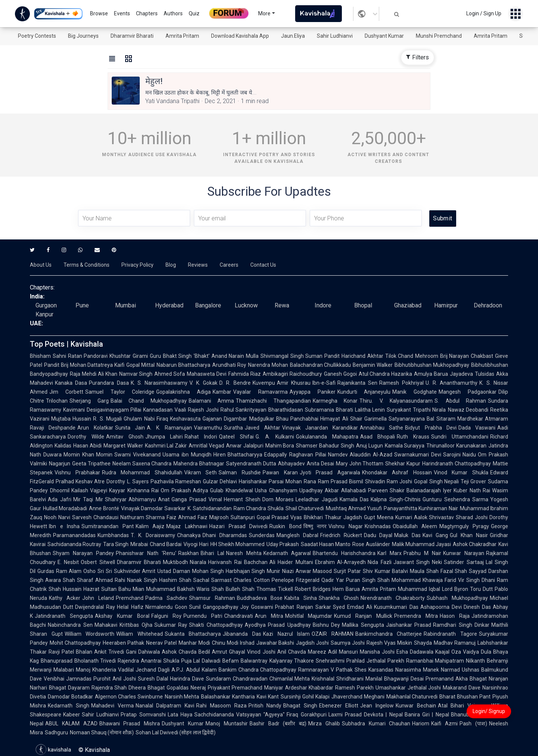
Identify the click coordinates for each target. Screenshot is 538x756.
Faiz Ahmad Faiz (187, 517)
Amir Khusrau (294, 383)
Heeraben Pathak (123, 643)
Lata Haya (180, 715)
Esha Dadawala (415, 652)
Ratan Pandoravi (88, 356)
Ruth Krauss (413, 437)
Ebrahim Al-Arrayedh (340, 562)
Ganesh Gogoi (340, 374)
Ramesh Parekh (354, 688)
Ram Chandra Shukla (259, 508)
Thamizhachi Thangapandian (273, 401)
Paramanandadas (74, 535)
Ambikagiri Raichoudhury (292, 374)
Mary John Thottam (360, 464)
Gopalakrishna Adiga (183, 392)
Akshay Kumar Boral (122, 616)
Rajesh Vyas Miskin (389, 643)
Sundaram (218, 679)
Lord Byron (455, 589)
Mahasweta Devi (207, 374)
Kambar (222, 392)
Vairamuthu (208, 428)
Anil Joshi (124, 679)
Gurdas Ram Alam (59, 571)
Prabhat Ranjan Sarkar (303, 607)
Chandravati (239, 616)
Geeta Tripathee (91, 464)
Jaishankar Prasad (409, 625)
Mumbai (126, 305)
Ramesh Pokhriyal (401, 383)
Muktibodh (175, 562)
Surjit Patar (347, 571)
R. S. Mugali (107, 419)
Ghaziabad (408, 305)
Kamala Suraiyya (405, 446)
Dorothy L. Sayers (127, 481)
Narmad (450, 670)
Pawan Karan (280, 472)
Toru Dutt (481, 589)
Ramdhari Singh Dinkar (461, 625)
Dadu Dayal (378, 535)
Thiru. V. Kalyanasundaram (396, 401)
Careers (229, 265)
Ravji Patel (61, 652)
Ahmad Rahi (110, 580)
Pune (82, 305)
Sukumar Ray (171, 625)
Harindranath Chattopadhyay (457, 464)
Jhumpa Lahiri (164, 437)
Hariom (421, 724)
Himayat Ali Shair (341, 419)
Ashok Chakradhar (475, 544)
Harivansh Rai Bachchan (238, 562)
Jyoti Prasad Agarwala (330, 472)
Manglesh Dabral (297, 535)
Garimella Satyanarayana (395, 419)
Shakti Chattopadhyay (216, 625)
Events (122, 13)
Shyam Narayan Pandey (83, 553)
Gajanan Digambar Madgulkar (238, 419)
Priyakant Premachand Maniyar (245, 688)
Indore (323, 305)
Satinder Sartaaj (464, 562)
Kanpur (44, 314)
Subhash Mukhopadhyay (457, 598)
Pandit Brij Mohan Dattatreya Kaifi (84, 365)
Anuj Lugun (370, 446)
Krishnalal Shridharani (338, 679)
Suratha (233, 428)
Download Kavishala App (240, 36)
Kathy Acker (65, 598)
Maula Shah (424, 571)
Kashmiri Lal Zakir (166, 446)
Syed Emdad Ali (353, 607)
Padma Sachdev (166, 598)
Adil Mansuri (343, 652)
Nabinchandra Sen (70, 625)
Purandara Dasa (109, 383)
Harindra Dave (187, 679)
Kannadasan (158, 410)
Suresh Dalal (153, 679)
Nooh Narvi (57, 517)
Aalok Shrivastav (434, 517)
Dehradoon (488, 305)
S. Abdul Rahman (460, 401)
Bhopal (363, 305)
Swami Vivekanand (137, 455)
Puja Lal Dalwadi (201, 661)
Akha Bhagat (471, 679)
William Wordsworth (90, 634)
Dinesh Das (477, 607)
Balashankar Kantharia (228, 697)
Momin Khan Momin (88, 455)
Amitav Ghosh (125, 437)
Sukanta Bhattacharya (193, 634)
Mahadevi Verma (112, 706)
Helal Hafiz (130, 607)
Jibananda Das (242, 634)
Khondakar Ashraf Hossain (397, 472)
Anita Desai (320, 464)
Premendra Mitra (416, 616)
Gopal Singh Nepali (436, 481)
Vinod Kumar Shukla (461, 472)
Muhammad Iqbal (419, 589)
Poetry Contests (37, 36)
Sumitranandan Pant (108, 526)
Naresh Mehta (244, 553)
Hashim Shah (175, 580)
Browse (99, 13)
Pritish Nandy (265, 706)
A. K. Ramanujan (170, 428)
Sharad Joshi (472, 517)
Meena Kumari (395, 517)
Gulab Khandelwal (231, 490)
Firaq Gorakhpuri (306, 715)
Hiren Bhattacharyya (238, 455)
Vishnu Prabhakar (77, 472)
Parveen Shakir (387, 490)
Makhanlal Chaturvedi (412, 697)
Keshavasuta (185, 419)
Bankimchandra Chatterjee (389, 634)
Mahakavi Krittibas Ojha (123, 625)
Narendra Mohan (268, 365)
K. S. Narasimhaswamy (159, 383)
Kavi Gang (435, 535)
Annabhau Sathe (381, 428)
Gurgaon (46, 305)
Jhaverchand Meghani (358, 697)
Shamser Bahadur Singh (325, 446)
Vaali (180, 410)
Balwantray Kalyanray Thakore (277, 661)
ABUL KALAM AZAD (71, 724)
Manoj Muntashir (227, 724)
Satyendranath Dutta (251, 464)
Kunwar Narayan (464, 553)
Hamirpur (446, 305)
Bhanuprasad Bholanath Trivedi (78, 661)
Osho (89, 571)
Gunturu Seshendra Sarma (455, 499)
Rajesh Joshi (203, 410)
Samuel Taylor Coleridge (120, 392)
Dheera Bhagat (147, 688)
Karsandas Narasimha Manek (404, 670)
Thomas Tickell (275, 589)
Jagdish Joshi (312, 643)
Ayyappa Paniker (313, 392)
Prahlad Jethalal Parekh (375, 661)
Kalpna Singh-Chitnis (396, 499)
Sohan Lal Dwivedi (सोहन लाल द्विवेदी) (176, 732)
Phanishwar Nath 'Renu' (146, 553)
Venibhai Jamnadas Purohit (77, 679)
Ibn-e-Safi (324, 383)
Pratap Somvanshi (143, 715)
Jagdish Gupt (359, 517)
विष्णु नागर (315, 526)
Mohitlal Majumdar (309, 616)
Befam (231, 661)
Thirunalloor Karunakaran (456, 446)
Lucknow (246, 305)
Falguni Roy (166, 616)
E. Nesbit (68, 562)
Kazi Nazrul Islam (286, 634)
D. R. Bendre (235, 383)
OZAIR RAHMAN (333, 634)
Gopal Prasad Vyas (279, 517)
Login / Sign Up (484, 13)
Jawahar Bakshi (275, 643)
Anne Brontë (104, 508)
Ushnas (471, 670)
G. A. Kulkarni (275, 437)
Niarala (198, 562)
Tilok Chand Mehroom (412, 356)
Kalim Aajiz (150, 526)
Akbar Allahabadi (345, 490)
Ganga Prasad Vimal (197, 499)
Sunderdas (262, 535)
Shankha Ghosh (339, 598)
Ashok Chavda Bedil (186, 652)
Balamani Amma (211, 401)
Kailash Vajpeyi (89, 490)
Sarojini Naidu (460, 455)
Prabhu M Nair (422, 553)
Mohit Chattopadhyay (75, 643)
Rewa (282, 305)
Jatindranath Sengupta (64, 616)
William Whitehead (140, 634)
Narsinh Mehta (182, 697)
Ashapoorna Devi (441, 607)
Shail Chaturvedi (305, 508)
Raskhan (188, 553)
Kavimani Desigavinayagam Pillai (102, 410)
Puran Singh (361, 580)
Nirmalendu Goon (166, 607)
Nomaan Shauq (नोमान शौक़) (102, 732)
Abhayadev (291, 464)
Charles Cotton (251, 580)
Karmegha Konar (335, 401)
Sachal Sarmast (212, 580)
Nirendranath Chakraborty (393, 598)
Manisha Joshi (377, 652)
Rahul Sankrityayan (244, 410)
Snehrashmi (330, 661)
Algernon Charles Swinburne (129, 697)
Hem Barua (346, 589)
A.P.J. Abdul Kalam (194, 670)
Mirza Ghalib (324, 724)
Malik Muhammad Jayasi (421, 544)
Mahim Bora (280, 446)
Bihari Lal (212, 553)
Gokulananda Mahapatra (327, 437)
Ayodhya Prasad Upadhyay (278, 625)
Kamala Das (354, 499)
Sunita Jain (130, 428)
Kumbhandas (113, 535)
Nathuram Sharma (143, 517)
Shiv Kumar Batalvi (385, 571)
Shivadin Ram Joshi (389, 481)
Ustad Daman (174, 571)
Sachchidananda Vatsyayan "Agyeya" (240, 715)
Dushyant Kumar (384, 36)
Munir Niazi (280, 571)
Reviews (198, 265)
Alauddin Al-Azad (371, 455)
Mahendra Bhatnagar (199, 464)
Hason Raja (455, 616)
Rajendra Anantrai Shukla (148, 661)
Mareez (317, 652)
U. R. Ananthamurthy (452, 383)
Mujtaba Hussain (71, 419)
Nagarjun (60, 464)
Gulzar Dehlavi (220, 481)
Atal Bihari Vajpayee (464, 706)
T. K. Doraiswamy (153, 535)
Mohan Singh (208, 571)
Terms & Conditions (86, 265)
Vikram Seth (201, 472)
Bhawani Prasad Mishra (130, 724)
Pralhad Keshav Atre (80, 481)
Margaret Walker (123, 446)
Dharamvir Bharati (132, 36)
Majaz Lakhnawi (187, 526)
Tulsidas (485, 374)
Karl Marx (389, 553)
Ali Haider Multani (291, 562)
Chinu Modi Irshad (233, 643)
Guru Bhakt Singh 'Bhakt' (180, 356)
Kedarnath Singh (69, 706)
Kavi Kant (268, 697)
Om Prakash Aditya (184, 490)
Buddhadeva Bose (260, 598)
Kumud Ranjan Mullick (363, 616)
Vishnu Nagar (346, 526)
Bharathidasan (286, 410)
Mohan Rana (301, 481)
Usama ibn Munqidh (187, 455)
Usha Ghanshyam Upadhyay (289, 490)
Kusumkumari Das (396, 607)
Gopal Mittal (140, 365)
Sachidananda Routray (74, 544)
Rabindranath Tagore (450, 634)
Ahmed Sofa (170, 374)
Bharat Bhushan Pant (465, 697)
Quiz (194, 13)
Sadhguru (56, 732)
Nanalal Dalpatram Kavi (165, 706)
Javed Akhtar (262, 428)
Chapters (147, 13)
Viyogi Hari (196, 544)
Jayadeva (461, 374)
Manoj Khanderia (96, 670)
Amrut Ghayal (228, 652)
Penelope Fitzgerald (296, 580)
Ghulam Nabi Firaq (146, 419)
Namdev (338, 455)
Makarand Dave (462, 688)
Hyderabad (169, 305)
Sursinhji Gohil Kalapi (305, 697)
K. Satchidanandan (210, 508)
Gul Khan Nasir (469, 535)
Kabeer (72, 715)
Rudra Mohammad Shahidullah (142, 472)
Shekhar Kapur (403, 464)
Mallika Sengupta (363, 625)
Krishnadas (378, 526)
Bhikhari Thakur (323, 517)
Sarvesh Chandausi (95, 517)
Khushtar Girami (129, 356)
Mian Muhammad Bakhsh (164, 589)
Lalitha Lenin (370, 410)
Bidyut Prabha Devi (431, 428)
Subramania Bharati (329, 410)
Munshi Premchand (439, 36)
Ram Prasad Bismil (341, 481)
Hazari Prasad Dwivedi (238, 526)
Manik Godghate (415, 392)
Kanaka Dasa (71, 383)
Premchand (130, 598)
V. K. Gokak (203, 383)
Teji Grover (473, 481)
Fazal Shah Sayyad (463, 571)
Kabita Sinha (301, 598)
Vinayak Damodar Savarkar (153, 508)
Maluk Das (407, 535)
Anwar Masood (314, 571)
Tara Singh (116, 544)
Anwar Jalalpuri (245, 446)
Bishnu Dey (327, 625)
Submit (443, 218)
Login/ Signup (489, 711)
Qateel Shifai (236, 437)
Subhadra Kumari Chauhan (376, 724)
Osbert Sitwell (98, 562)
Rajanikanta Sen (357, 383)
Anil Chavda (292, 652)
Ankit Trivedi (109, 652)
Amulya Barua (431, 374)
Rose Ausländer (371, 544)
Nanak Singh (142, 580)
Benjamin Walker (373, 365)
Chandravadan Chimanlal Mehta (271, 679)
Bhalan (84, 652)
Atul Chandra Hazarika (386, 374)
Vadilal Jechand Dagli (144, 670)
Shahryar (116, 499)
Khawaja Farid (439, 580)
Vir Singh (469, 580)
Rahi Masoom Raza (221, 706)
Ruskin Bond (285, 526)
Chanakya (189, 535)
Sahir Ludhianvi (335, 36)
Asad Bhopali (378, 437)
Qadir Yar (333, 580)
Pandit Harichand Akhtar (354, 356)
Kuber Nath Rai (472, 490)
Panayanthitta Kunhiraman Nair (421, 508)
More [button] (264, 13)
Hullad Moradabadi (65, 508)
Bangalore (208, 305)
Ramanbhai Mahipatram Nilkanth (446, 661)
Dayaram (79, 688)
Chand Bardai (166, 544)
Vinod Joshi (261, 652)
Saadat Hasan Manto (326, 544)
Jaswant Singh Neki (418, 562)
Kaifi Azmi (444, 724)
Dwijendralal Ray (95, 607)
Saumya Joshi (348, 643)
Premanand (440, 679)
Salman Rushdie (240, 472)
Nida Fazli (379, 562)
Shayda (423, 643)
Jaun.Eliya (293, 36)
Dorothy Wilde (86, 437)
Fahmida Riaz (245, 374)
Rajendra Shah (109, 688)
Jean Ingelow (377, 706)
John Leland (98, 598)
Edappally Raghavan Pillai (295, 455)
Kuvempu (264, 383)
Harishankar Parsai (261, 481)
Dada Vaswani (477, 428)
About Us (41, 265)
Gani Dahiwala (143, 652)
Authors (173, 13)
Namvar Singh (136, 374)
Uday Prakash (283, 544)
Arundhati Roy (229, 365)
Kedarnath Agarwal (287, 553)
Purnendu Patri (203, 616)
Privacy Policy (137, 265)
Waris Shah (210, 589)
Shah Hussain (65, 589)
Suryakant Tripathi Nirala (416, 410)
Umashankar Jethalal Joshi (408, 688)
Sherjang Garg (89, 401)
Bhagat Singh (300, 706)
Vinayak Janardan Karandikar (320, 428)
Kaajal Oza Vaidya (457, 652)
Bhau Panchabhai (297, 419)
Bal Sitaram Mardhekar (455, 419)
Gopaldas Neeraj (186, 688)
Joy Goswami (257, 607)
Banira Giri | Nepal (427, 715)
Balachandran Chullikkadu (321, 365)
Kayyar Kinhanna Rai (134, 490)
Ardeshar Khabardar (309, 688)
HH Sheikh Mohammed (237, 544)
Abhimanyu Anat (149, 499)
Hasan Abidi (87, 446)
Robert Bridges (313, 589)
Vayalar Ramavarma (260, 392)
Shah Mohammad (399, 580)
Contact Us (263, 265)
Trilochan (57, 401)
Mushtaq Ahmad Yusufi (354, 508)
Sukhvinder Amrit (135, 571)
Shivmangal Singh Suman (291, 356)
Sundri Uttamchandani (460, 437)
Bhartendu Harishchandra (344, 553)
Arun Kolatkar (95, 428)
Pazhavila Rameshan (176, 481)
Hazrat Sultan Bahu (107, 589)
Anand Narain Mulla (235, 356)
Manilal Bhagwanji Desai (395, 679)
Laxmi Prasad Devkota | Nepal (366, 715)
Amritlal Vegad (206, 446)
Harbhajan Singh (245, 571)
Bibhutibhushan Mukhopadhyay (432, 365)
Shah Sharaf (78, 580)
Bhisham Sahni (48, 356)
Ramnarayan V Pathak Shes (332, 670)
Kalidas (63, 446)
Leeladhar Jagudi (317, 499)
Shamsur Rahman (212, 598)
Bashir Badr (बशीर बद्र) (278, 724)
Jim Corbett (66, 392)
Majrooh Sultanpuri (232, 517)
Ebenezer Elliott (339, 706)
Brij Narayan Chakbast (467, 356)
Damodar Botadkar (70, 697)
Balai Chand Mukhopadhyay (149, 401)
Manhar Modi (194, 643)
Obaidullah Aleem (415, 526)
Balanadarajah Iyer (429, 490)
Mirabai (139, 544)
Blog (171, 265)
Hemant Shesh (242, 499)
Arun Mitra (269, 616)
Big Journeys (83, 36)
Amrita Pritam (182, 36)
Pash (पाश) (473, 724)
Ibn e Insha (64, 526)
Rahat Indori (201, 437)
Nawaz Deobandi (468, 410)
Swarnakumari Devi (418, 455)
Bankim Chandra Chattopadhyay (258, 670)
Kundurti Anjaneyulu (364, 392)
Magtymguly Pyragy (464, 526)
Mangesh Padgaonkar (468, 392)
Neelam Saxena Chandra (142, 464)
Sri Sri (105, 571)
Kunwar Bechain (416, 706)
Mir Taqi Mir (88, 499)
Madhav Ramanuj (455, 643)
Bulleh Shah (240, 589)
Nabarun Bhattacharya (183, 365)
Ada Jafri (60, 499)
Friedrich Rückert (341, 535)
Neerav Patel (161, 643)
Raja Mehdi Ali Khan (94, 374)
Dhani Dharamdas (225, 535)
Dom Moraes (278, 499)
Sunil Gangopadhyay (214, 607)
